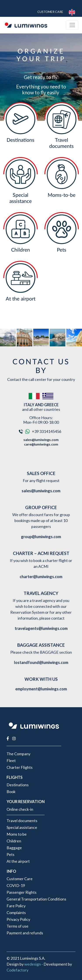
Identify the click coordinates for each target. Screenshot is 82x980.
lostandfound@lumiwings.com (41, 662)
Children (21, 250)
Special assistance (22, 827)
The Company (18, 754)
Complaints (16, 913)
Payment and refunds (25, 933)
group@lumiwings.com (41, 537)
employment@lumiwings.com (41, 689)
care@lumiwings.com (41, 444)
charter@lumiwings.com (41, 577)
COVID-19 (16, 885)
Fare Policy (16, 906)
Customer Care (50, 12)
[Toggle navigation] (72, 25)
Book (11, 792)
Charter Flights (20, 767)
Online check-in (20, 809)
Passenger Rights (22, 892)
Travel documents (22, 821)
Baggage (14, 848)
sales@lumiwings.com (41, 440)
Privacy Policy (18, 919)
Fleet (11, 760)
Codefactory (17, 970)
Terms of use (17, 926)
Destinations (20, 140)
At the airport (21, 299)
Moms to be (17, 834)
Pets (62, 250)
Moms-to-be (62, 195)
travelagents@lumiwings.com (41, 628)
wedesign (33, 964)
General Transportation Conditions (36, 899)
